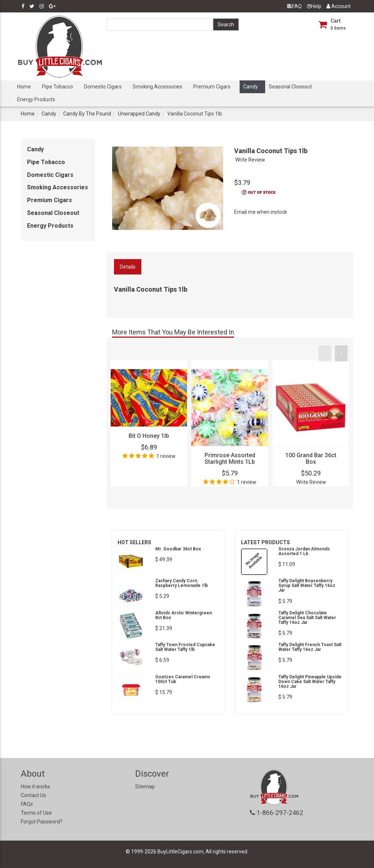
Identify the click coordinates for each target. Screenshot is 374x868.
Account (339, 6)
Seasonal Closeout (290, 87)
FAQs (27, 804)
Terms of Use (36, 813)
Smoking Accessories (157, 87)
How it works (35, 786)
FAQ (294, 6)
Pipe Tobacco (58, 87)
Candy (251, 87)
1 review (166, 456)
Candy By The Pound (87, 114)
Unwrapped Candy (139, 114)
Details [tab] (128, 267)
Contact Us (33, 795)
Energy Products (36, 99)
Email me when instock (261, 212)
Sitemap (145, 786)
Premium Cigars (212, 87)
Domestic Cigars (103, 87)
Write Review (250, 160)
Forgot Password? (42, 822)
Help (314, 6)
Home (24, 87)
